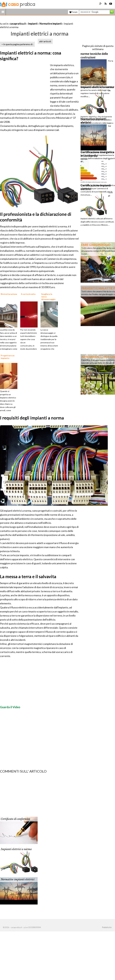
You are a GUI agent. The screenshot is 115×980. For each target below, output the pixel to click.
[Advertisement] (34, 20)
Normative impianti (51, 24)
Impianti (33, 24)
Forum (73, 12)
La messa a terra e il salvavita (28, 576)
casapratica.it (18, 24)
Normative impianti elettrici (18, 879)
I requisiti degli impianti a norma (32, 418)
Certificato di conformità (15, 819)
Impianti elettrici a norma (16, 849)
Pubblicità (107, 927)
